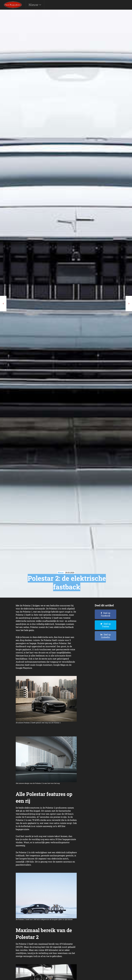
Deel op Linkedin (106, 636)
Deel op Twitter (106, 625)
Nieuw (34, 5)
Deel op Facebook (106, 614)
